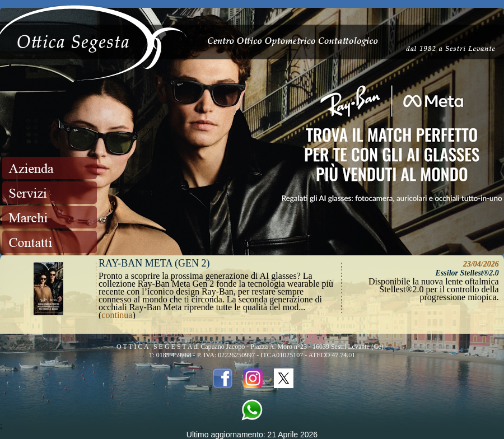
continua (117, 315)
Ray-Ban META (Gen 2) (154, 263)
